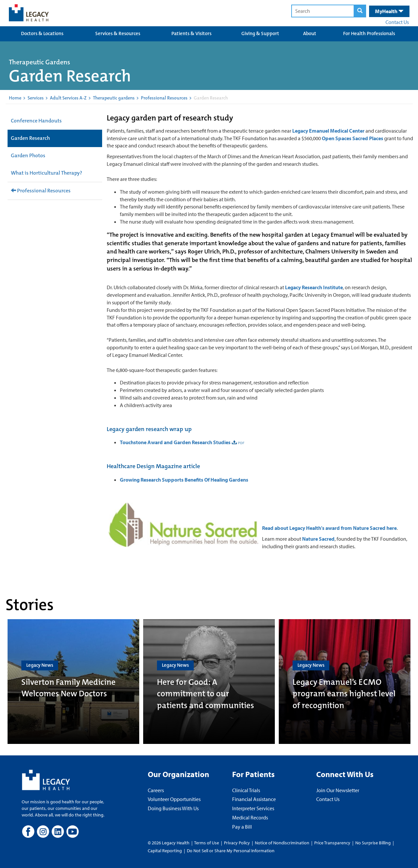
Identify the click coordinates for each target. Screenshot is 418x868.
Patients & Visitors (191, 33)
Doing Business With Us (173, 808)
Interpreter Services (253, 808)
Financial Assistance (254, 799)
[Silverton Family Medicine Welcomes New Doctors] (73, 682)
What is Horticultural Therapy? (46, 173)
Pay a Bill (242, 827)
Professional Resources (164, 98)
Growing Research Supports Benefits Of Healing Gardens (184, 480)
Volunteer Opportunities (174, 799)
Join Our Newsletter (338, 790)
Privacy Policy (237, 843)
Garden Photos (28, 155)
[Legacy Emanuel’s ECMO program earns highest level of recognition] (345, 682)
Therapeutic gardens (114, 98)
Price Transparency (332, 843)
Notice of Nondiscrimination (282, 843)
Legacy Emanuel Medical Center (328, 131)
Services (36, 98)
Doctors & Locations (42, 33)
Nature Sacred (318, 539)
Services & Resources (118, 33)
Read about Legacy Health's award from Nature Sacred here (329, 528)
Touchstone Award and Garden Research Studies (175, 442)
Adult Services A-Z (68, 98)
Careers (156, 790)
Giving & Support (260, 33)
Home (15, 98)
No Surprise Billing (373, 843)
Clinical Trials (246, 790)
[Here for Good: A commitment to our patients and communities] (209, 682)
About (310, 33)
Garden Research (30, 138)
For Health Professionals (369, 33)
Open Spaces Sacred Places (352, 138)
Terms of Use (207, 843)
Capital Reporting (165, 851)
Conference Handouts (36, 121)
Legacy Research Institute (314, 287)
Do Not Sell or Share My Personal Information (231, 851)
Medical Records (250, 817)
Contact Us (397, 22)
